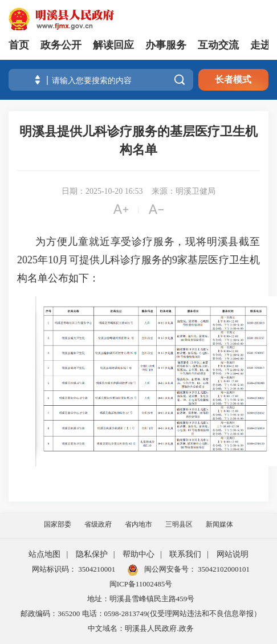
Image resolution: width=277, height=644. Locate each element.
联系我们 (185, 554)
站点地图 (44, 554)
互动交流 (218, 45)
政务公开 (61, 45)
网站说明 (233, 554)
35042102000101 (223, 569)
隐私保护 (92, 554)
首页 (19, 45)
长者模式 (233, 80)
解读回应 (113, 45)
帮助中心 (138, 554)
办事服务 (166, 45)
